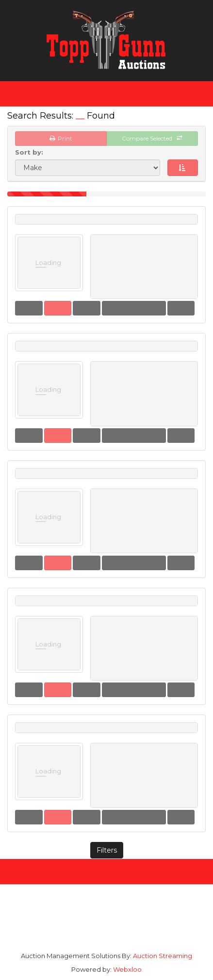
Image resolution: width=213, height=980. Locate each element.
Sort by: (31, 152)
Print (61, 138)
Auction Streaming (163, 956)
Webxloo (127, 969)
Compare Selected (152, 138)
